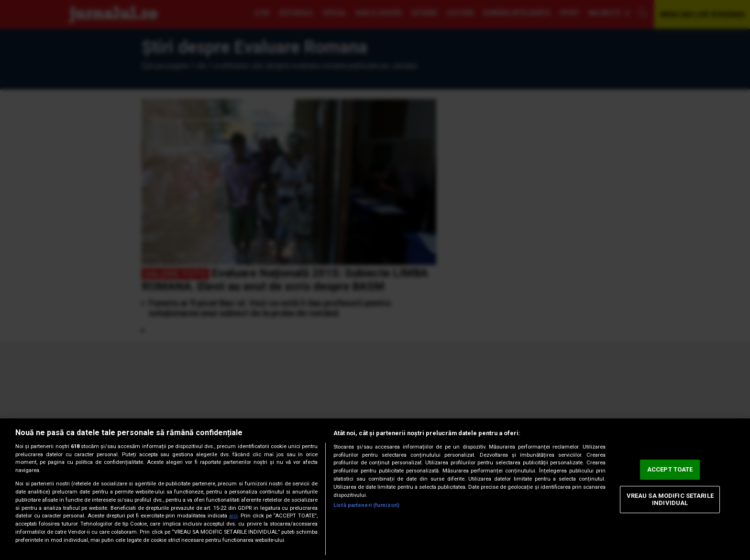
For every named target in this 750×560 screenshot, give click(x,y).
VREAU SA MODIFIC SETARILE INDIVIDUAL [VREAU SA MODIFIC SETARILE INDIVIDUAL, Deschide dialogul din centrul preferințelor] (670, 500)
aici (233, 516)
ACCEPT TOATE (670, 469)
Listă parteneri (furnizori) (366, 505)
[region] (375, 489)
